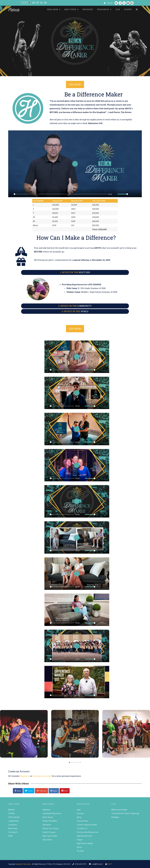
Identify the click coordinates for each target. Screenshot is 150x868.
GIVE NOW (75, 84)
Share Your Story (51, 828)
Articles (80, 813)
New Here (13, 828)
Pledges (115, 817)
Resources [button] (104, 9)
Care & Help (82, 821)
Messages (88, 9)
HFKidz (12, 813)
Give (118, 9)
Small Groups (49, 832)
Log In (110, 3)
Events (128, 9)
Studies (80, 851)
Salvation (47, 825)
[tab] (75, 272)
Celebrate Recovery (52, 813)
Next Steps (48, 817)
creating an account (42, 776)
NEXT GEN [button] (75, 272)
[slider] (60, 194)
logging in (25, 776)
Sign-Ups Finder (50, 836)
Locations (13, 825)
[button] (69, 762)
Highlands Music (84, 836)
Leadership (13, 821)
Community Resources (87, 832)
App (79, 810)
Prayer (80, 840)
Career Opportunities (87, 825)
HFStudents (14, 817)
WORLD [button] (75, 311)
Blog (79, 817)
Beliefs (11, 810)
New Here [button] (54, 9)
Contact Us (82, 828)
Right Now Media (85, 843)
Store (79, 847)
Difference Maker (119, 810)
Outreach (13, 832)
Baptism (46, 810)
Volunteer (47, 840)
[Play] (11, 194)
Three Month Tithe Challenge (125, 813)
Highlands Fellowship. (23, 864)
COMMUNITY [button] (75, 306)
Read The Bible (50, 821)
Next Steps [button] (71, 9)
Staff (10, 836)
